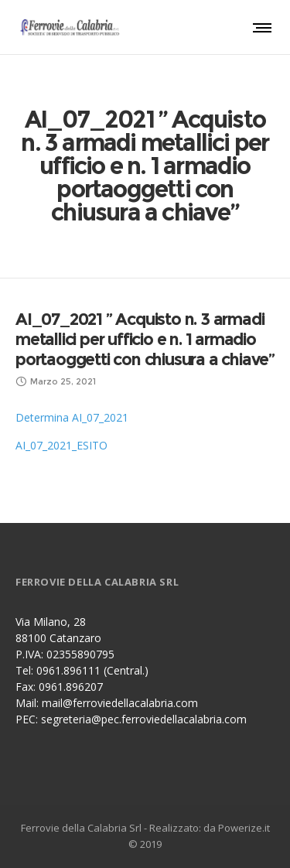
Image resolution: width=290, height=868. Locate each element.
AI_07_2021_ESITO (61, 445)
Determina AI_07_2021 (72, 417)
